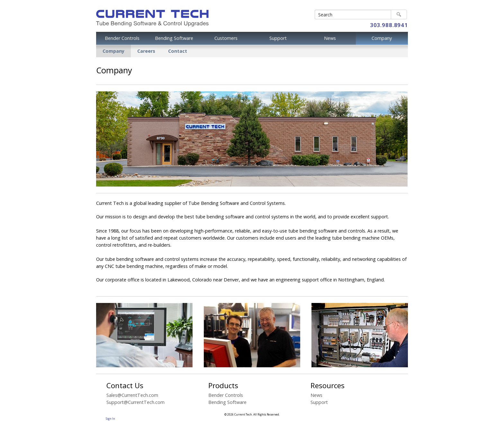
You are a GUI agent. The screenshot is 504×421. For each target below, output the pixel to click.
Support (278, 38)
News (330, 38)
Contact (178, 51)
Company (382, 38)
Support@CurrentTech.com (135, 402)
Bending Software (174, 38)
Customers (226, 38)
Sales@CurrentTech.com (132, 395)
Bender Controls (122, 38)
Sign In (110, 419)
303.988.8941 (389, 25)
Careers (146, 51)
